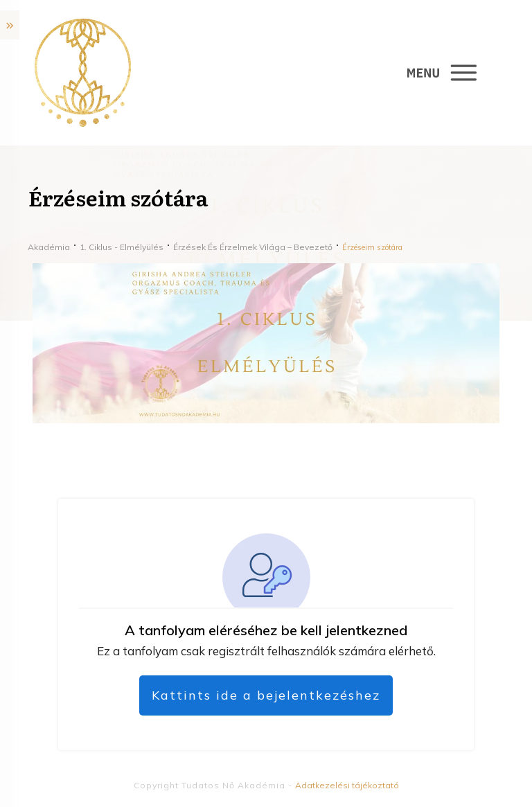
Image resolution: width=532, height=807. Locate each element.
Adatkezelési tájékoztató (347, 785)
